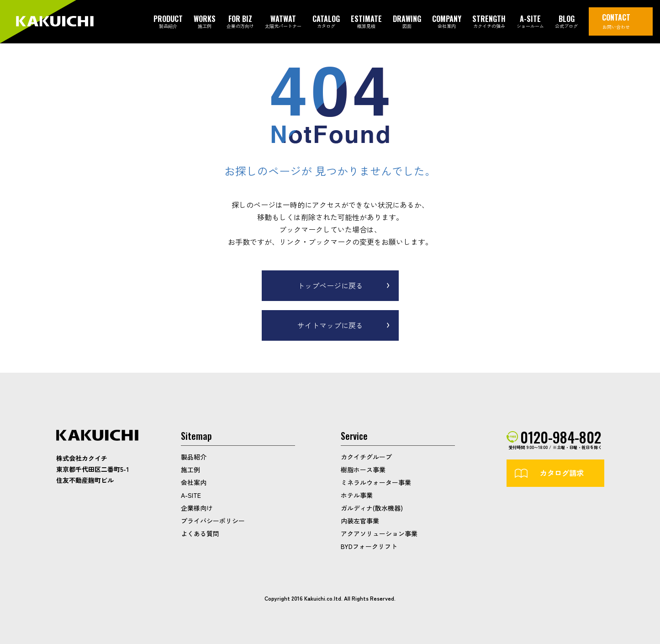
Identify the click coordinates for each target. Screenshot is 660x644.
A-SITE (191, 495)
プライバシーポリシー (213, 521)
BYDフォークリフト (369, 546)
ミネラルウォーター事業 (376, 482)
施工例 (190, 470)
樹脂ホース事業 (363, 470)
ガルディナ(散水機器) (372, 508)
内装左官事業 (360, 521)
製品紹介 (194, 457)
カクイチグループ (366, 457)
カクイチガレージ (55, 22)
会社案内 (194, 482)
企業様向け (197, 508)
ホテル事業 (357, 495)
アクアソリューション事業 (379, 533)
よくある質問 (200, 533)
